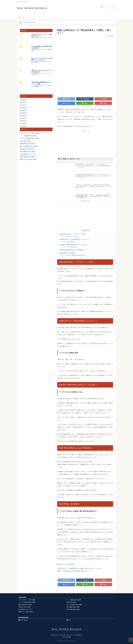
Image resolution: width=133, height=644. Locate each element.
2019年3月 (23, 103)
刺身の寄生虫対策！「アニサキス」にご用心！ (73, 234)
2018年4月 (23, 126)
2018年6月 (23, 121)
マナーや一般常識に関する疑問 (29, 138)
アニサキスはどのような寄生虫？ (70, 236)
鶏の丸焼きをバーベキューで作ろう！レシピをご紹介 (90, 164)
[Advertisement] (85, 144)
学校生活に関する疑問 (27, 149)
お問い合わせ (23, 620)
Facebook (85, 99)
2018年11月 (24, 110)
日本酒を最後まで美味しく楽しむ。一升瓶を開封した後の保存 (93, 195)
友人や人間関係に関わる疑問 (29, 146)
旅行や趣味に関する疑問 (27, 152)
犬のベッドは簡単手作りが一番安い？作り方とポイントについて (83, 568)
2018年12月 (24, 108)
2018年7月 (23, 118)
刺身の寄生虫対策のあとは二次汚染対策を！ (72, 250)
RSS (68, 620)
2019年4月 (23, 100)
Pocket (103, 103)
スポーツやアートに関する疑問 (29, 133)
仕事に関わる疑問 (25, 141)
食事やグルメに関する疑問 (67, 564)
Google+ (103, 99)
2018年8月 (23, 116)
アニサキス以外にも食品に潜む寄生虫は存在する (74, 255)
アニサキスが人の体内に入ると (69, 247)
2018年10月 (24, 113)
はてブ (66, 103)
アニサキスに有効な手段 (68, 242)
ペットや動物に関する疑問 (28, 136)
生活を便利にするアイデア (28, 154)
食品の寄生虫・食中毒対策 (67, 253)
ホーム (20, 17)
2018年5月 (23, 124)
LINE (85, 103)
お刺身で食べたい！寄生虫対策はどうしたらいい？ (74, 239)
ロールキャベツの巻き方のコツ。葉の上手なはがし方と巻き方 (93, 185)
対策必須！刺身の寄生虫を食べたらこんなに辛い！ (74, 245)
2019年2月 (23, 105)
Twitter (66, 99)
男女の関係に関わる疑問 (27, 157)
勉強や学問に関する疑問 (27, 144)
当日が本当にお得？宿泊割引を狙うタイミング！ (78, 571)
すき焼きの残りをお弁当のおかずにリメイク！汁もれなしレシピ (93, 175)
